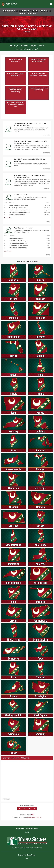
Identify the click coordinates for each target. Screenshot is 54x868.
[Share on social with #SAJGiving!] (27, 779)
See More (6, 799)
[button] (34, 809)
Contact (27, 832)
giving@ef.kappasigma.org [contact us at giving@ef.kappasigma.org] (34, 817)
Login (27, 858)
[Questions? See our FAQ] (33, 815)
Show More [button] (8, 218)
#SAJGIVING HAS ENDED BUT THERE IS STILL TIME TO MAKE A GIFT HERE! (27, 12)
